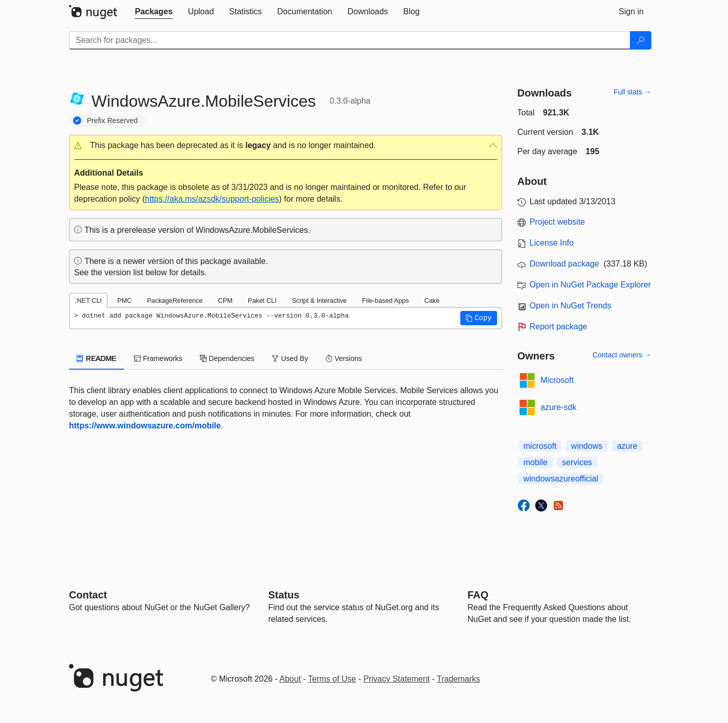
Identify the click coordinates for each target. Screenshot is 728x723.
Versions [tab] (344, 358)
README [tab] (97, 358)
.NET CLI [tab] (88, 300)
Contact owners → (622, 355)
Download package (565, 264)
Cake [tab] (432, 300)
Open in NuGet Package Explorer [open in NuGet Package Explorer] (590, 285)
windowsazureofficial (561, 479)
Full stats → (632, 92)
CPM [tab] (225, 300)
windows (587, 446)
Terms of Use (332, 679)
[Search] (641, 40)
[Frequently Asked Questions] (478, 595)
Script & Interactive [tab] (319, 300)
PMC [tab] (124, 300)
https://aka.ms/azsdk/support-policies (212, 199)
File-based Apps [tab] (386, 300)
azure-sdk (558, 407)
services (577, 462)
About (290, 679)
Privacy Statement (396, 679)
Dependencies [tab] (227, 358)
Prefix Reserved (112, 120)
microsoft (540, 446)
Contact (88, 595)
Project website (558, 222)
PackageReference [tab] (175, 300)
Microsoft (557, 380)
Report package (559, 327)
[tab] (154, 12)
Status (284, 595)
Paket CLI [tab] (262, 300)
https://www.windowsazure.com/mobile (145, 426)
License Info (552, 243)
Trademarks (459, 679)
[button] (286, 146)
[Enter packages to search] (350, 40)
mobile (536, 462)
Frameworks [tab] (158, 358)
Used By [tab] (290, 358)
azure (627, 446)
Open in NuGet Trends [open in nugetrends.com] (571, 306)
